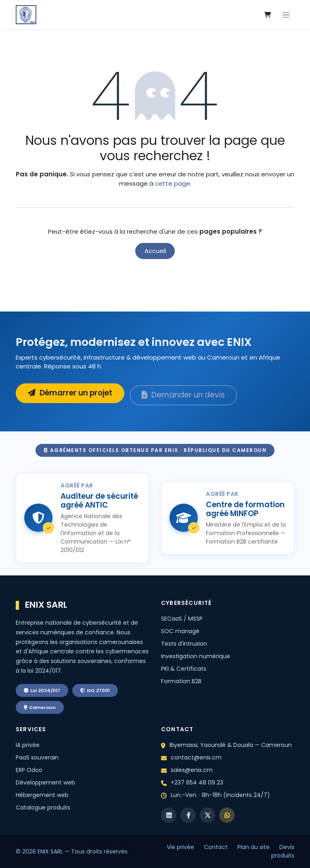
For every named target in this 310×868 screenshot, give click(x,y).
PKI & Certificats (184, 669)
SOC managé (180, 631)
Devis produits (283, 851)
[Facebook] (188, 815)
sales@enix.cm (192, 770)
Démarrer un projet (70, 393)
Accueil (155, 251)
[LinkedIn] (169, 815)
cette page (173, 183)
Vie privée (180, 847)
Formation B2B (181, 681)
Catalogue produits (43, 807)
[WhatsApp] (227, 815)
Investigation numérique (196, 656)
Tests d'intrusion (184, 644)
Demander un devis (183, 395)
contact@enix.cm (196, 757)
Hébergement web (42, 795)
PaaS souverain (37, 757)
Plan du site (253, 847)
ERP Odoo (29, 770)
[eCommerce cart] (268, 15)
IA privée (28, 745)
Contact (216, 847)
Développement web (45, 782)
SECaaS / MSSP (182, 619)
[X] (207, 815)
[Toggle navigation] (286, 15)
